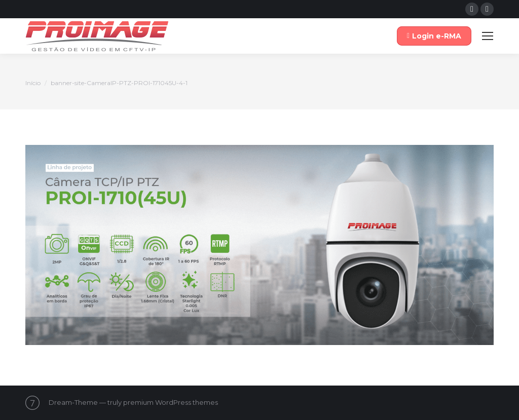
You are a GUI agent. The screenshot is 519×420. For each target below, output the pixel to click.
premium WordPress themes (171, 402)
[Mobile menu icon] (488, 36)
